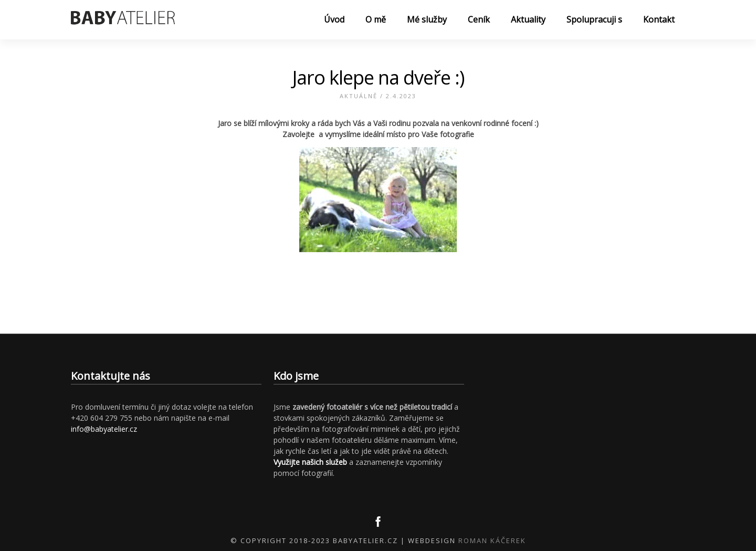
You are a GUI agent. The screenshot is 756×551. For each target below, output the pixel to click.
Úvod (334, 19)
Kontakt (659, 19)
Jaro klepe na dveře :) (378, 77)
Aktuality (528, 19)
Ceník (479, 19)
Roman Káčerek (492, 540)
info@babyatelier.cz (104, 429)
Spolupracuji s (594, 19)
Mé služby (427, 19)
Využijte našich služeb (310, 462)
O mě (376, 19)
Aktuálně (359, 96)
